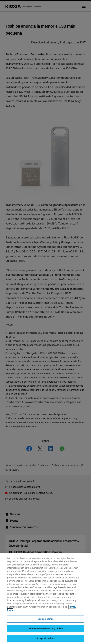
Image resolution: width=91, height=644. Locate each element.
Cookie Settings (46, 622)
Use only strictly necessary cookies (45, 632)
